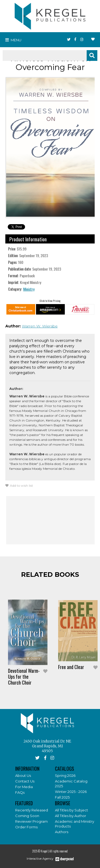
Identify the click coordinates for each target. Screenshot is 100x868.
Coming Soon (27, 816)
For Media (24, 787)
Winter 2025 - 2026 (71, 792)
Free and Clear (71, 667)
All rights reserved (59, 851)
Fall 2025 (62, 797)
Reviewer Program (31, 821)
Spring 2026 (65, 775)
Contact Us (25, 781)
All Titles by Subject (71, 810)
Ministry (29, 289)
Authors (62, 832)
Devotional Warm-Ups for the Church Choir (24, 677)
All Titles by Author (71, 816)
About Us (23, 775)
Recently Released (32, 810)
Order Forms (26, 827)
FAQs (20, 792)
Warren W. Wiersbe (40, 326)
